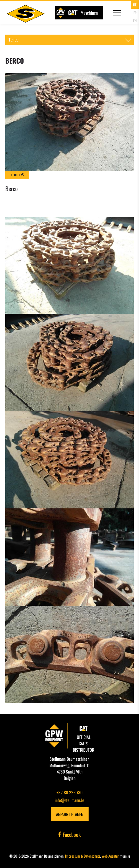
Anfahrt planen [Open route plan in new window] (70, 814)
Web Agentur (110, 856)
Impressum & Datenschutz (83, 856)
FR (135, 13)
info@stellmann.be (70, 800)
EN (135, 21)
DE (135, 5)
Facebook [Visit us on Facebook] (70, 834)
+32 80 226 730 (69, 792)
